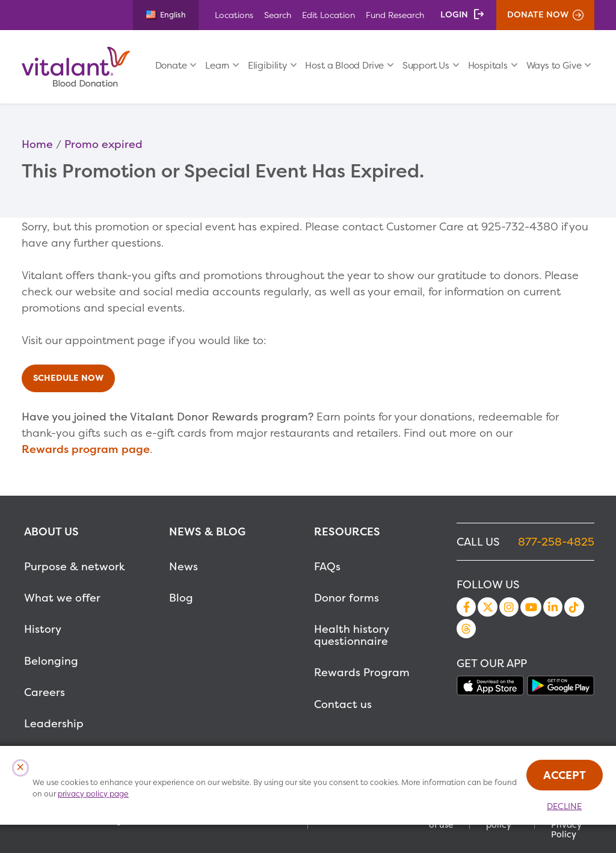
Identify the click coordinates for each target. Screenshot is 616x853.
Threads (466, 629)
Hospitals (488, 65)
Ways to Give (554, 65)
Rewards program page (86, 449)
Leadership (54, 723)
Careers (45, 692)
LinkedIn (553, 607)
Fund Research (395, 15)
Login (454, 14)
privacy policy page (93, 794)
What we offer (62, 598)
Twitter (487, 607)
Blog (181, 598)
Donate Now (538, 14)
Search (278, 15)
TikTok (574, 607)
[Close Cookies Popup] (21, 768)
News (183, 566)
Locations (234, 15)
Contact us (343, 704)
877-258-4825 (556, 542)
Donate (171, 65)
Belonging (51, 661)
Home (37, 144)
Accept (565, 775)
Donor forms (346, 598)
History (43, 629)
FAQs (327, 566)
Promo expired (103, 144)
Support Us (426, 65)
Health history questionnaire (351, 635)
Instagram (509, 607)
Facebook (466, 607)
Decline (564, 806)
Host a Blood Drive (344, 65)
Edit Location (328, 15)
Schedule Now (68, 378)
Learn (217, 65)
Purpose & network (75, 566)
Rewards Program (362, 672)
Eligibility (267, 65)
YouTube (531, 607)
